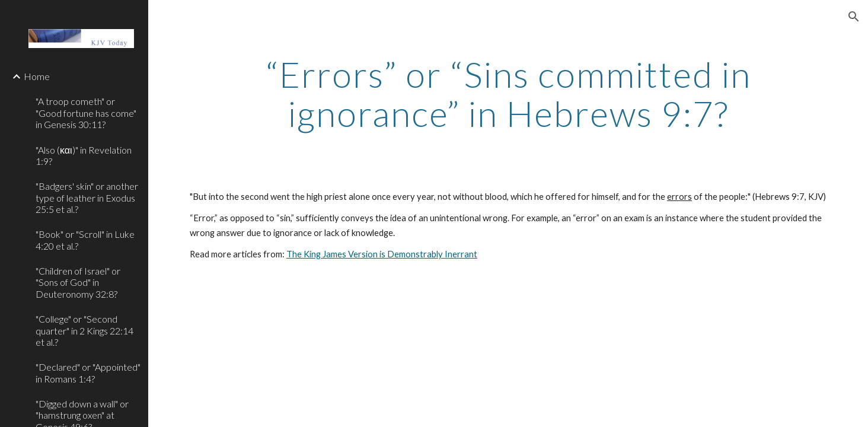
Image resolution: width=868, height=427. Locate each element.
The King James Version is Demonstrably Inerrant (382, 254)
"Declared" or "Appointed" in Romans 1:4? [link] (88, 372)
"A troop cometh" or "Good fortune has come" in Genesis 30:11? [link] (86, 113)
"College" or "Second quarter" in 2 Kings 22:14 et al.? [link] (84, 330)
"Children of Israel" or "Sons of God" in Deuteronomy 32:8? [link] (78, 282)
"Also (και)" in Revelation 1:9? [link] (84, 155)
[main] (508, 94)
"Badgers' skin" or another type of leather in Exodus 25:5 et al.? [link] (87, 197)
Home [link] (37, 76)
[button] (854, 17)
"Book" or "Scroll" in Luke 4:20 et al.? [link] (85, 240)
